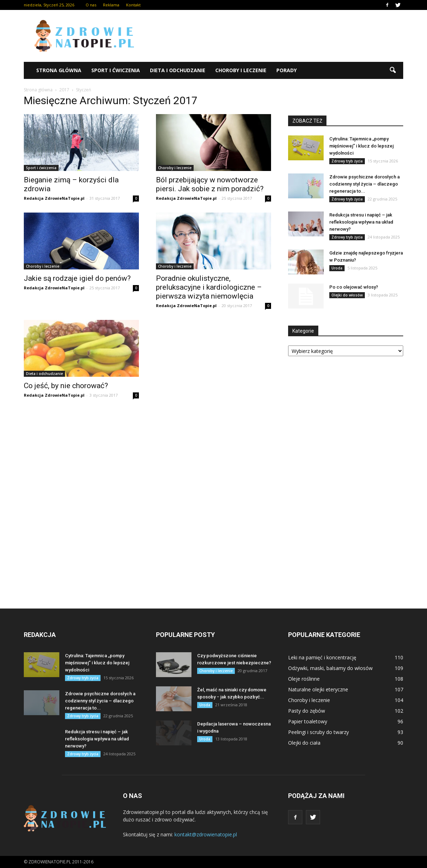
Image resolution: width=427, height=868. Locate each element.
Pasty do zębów (307, 711)
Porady (287, 70)
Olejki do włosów (347, 295)
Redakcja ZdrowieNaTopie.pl (54, 198)
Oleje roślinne (304, 679)
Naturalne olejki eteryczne (318, 689)
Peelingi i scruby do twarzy (318, 732)
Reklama (111, 5)
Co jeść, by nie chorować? (66, 386)
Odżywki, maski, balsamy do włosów (330, 668)
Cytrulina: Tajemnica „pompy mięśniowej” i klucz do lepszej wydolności (361, 146)
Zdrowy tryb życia (347, 161)
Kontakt (133, 5)
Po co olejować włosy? (354, 287)
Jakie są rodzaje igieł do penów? (77, 278)
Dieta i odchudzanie (178, 70)
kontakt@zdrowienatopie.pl (206, 834)
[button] (393, 70)
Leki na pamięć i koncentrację (322, 657)
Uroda (337, 268)
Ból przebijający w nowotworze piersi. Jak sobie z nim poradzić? (210, 184)
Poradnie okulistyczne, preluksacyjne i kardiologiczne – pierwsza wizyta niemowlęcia (209, 287)
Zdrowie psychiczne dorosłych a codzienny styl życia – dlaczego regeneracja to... (364, 184)
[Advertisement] (274, 36)
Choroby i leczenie (241, 70)
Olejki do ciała (304, 743)
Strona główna (59, 70)
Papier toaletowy (308, 721)
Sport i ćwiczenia (116, 70)
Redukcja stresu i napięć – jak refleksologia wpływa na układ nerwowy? (361, 222)
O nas (91, 5)
